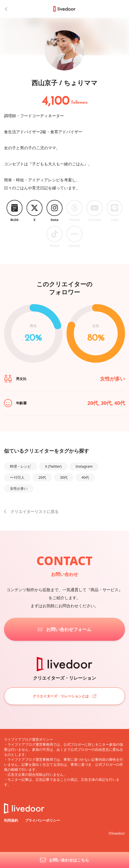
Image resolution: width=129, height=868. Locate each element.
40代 (85, 477)
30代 (64, 477)
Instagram (84, 466)
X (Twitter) (53, 466)
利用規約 (11, 820)
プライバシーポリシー (42, 820)
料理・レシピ (20, 466)
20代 (42, 477)
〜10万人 (17, 477)
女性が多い (19, 488)
